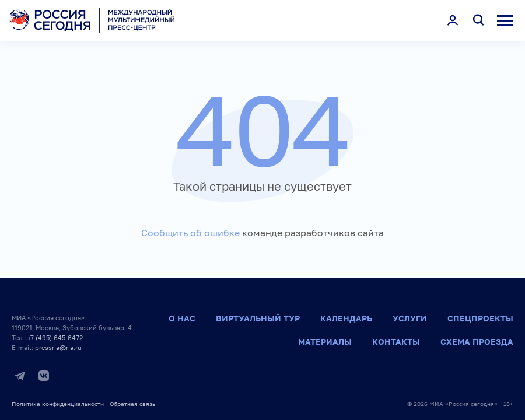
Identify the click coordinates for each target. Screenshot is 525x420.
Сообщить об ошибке (190, 233)
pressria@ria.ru (58, 347)
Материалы (325, 342)
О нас (182, 318)
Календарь (346, 318)
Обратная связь (132, 404)
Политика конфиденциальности (58, 404)
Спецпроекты (480, 318)
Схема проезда (477, 342)
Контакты (396, 342)
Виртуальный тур (258, 318)
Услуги (410, 318)
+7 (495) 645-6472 (55, 337)
